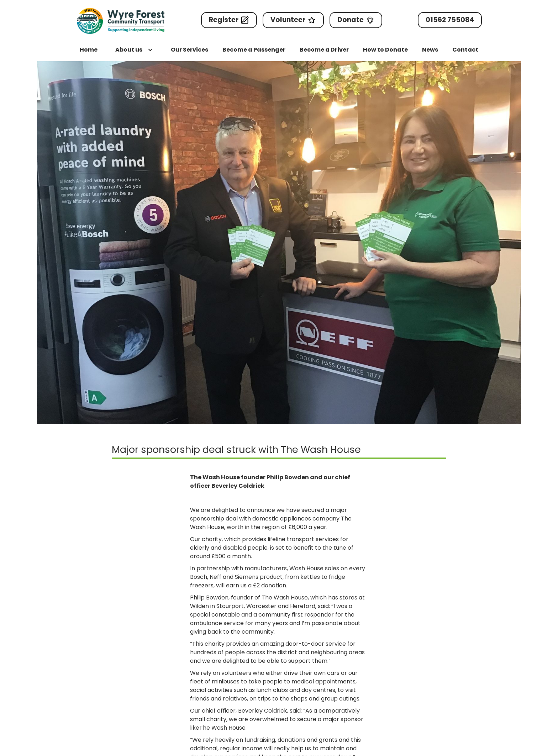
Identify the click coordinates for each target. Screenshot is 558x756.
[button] (134, 50)
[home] (121, 21)
